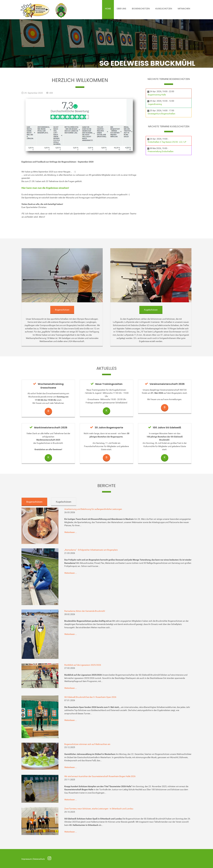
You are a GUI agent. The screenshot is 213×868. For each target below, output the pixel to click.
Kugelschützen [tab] (64, 502)
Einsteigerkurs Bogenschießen (162, 114)
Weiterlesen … (70, 532)
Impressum (27, 859)
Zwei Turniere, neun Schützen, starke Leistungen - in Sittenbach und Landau (99, 809)
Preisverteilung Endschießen (161, 151)
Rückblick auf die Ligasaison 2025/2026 (83, 665)
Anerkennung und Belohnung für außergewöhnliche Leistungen (93, 509)
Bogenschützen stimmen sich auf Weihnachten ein (87, 744)
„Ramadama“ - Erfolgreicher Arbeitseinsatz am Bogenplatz (91, 550)
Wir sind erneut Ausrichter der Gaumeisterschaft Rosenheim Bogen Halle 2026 (100, 776)
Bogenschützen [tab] (34, 502)
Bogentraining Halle (157, 95)
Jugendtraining (155, 104)
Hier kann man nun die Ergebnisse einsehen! (45, 188)
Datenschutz (39, 859)
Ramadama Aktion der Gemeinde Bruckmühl (85, 611)
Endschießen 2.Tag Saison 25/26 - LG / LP (167, 142)
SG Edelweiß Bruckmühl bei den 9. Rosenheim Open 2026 (90, 697)
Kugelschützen (151, 310)
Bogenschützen (62, 310)
